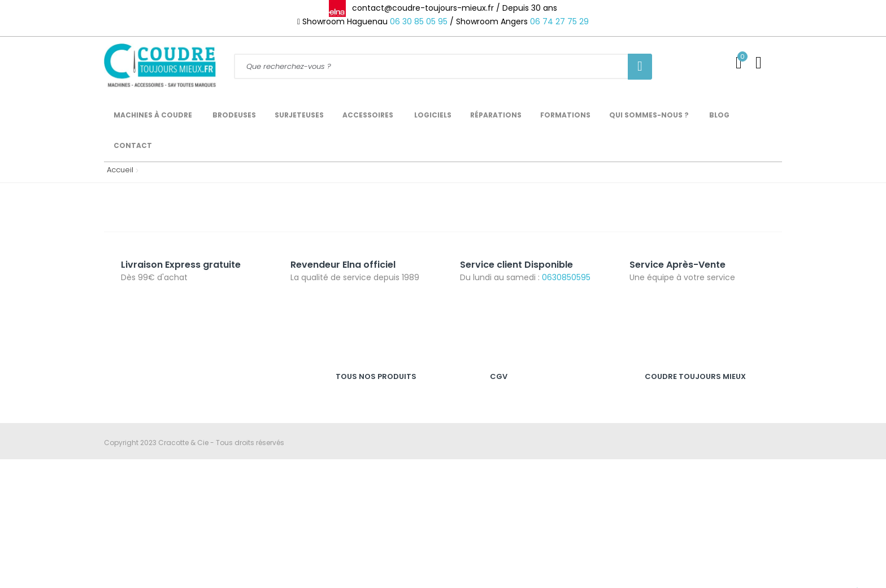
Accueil (118, 170)
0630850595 (566, 277)
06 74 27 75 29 (559, 21)
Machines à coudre (369, 402)
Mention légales (517, 402)
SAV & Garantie (671, 421)
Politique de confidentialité (535, 439)
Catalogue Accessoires (685, 513)
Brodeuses (354, 439)
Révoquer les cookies (526, 458)
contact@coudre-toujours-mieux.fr (197, 457)
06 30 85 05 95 (419, 21)
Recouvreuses (360, 458)
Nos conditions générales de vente (550, 421)
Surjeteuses (355, 421)
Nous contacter (671, 476)
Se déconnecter (672, 495)
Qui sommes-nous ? (680, 458)
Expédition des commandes (694, 439)
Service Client (668, 402)
